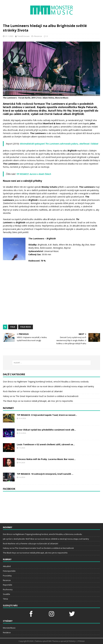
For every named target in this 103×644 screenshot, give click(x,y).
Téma (5, 599)
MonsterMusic (9, 628)
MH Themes (54, 641)
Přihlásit (81, 641)
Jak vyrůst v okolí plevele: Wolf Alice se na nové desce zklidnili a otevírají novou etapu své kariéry (48, 386)
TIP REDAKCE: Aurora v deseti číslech (34, 174)
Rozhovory (8, 589)
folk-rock (26, 327)
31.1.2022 (9, 36)
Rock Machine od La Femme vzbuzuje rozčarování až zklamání (33, 391)
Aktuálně (7, 566)
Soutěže (7, 594)
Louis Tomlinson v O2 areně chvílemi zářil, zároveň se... (46, 444)
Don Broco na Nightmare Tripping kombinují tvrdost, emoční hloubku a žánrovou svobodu (46, 382)
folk (13, 327)
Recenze (38, 36)
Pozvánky (7, 576)
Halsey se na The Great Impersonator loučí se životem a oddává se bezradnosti (41, 396)
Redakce (7, 632)
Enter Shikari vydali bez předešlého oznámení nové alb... (46, 430)
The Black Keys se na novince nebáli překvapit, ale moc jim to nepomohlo (38, 401)
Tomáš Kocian (23, 36)
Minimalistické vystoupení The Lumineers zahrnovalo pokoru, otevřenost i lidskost (59, 144)
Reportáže (8, 585)
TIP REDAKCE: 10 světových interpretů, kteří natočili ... (45, 474)
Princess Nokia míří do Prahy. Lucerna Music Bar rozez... (46, 459)
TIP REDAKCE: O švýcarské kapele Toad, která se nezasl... (47, 415)
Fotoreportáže (9, 571)
